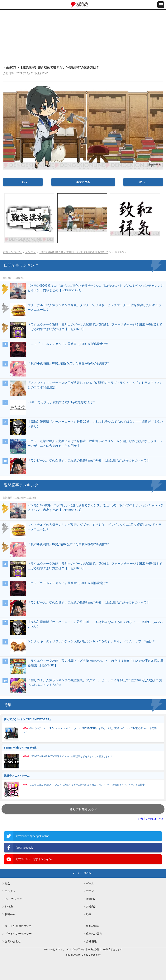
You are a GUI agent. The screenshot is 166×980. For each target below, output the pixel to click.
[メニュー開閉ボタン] (161, 5)
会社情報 (91, 941)
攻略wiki (10, 914)
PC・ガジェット (15, 899)
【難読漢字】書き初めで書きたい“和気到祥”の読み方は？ (74, 252)
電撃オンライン (12, 252)
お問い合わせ (13, 941)
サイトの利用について (18, 926)
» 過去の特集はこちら (151, 819)
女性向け (91, 907)
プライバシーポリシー (18, 934)
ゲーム (90, 883)
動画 (89, 914)
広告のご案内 (94, 934)
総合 (7, 883)
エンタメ (31, 252)
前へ (24, 182)
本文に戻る (83, 182)
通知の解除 (93, 926)
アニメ (90, 891)
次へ (142, 182)
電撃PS (90, 899)
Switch (9, 907)
